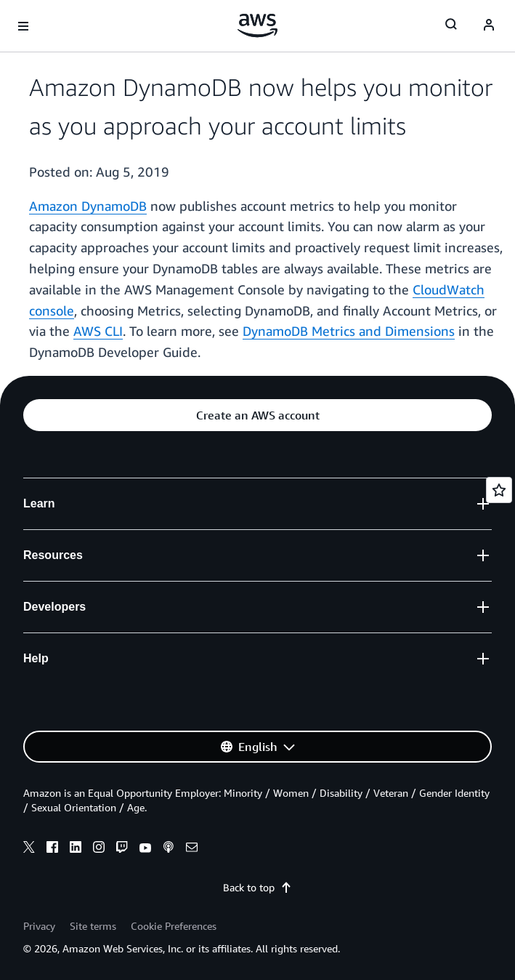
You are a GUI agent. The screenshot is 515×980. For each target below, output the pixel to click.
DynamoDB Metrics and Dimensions (349, 331)
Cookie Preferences (174, 926)
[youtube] (145, 849)
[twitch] (122, 849)
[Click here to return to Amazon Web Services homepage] (257, 25)
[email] (192, 849)
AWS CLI (98, 331)
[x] (29, 849)
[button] (257, 415)
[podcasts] (169, 849)
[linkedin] (76, 849)
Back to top (257, 887)
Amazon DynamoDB (88, 206)
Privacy (39, 926)
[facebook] (52, 849)
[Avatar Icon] (489, 26)
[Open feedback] (499, 490)
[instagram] (99, 849)
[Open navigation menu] (23, 26)
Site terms (93, 926)
